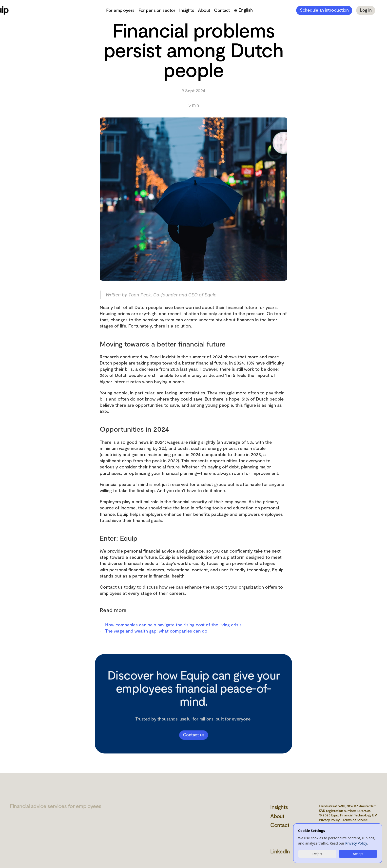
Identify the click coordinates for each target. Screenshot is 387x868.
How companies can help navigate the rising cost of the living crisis (173, 625)
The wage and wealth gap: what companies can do (156, 631)
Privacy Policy (356, 843)
